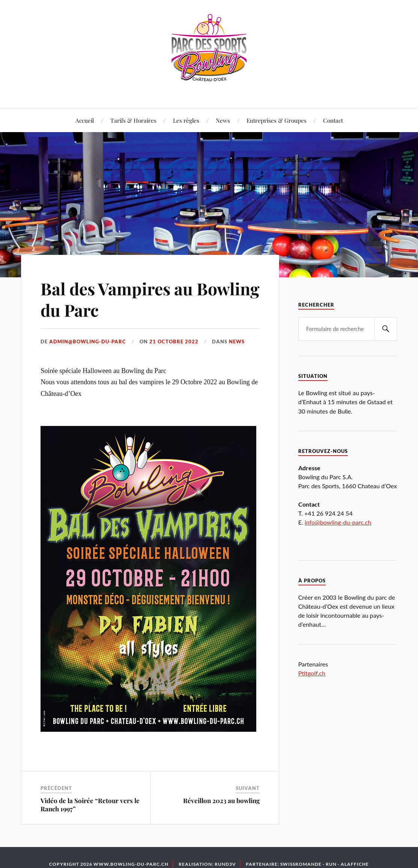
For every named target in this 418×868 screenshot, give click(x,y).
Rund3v (225, 864)
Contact (333, 120)
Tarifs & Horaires (133, 120)
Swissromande (301, 864)
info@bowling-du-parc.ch (338, 522)
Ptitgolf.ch (312, 673)
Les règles (186, 120)
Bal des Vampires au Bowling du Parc (150, 299)
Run (331, 864)
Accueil (85, 120)
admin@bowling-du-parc (88, 341)
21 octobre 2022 (174, 341)
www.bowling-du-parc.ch (131, 864)
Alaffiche (355, 864)
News (223, 120)
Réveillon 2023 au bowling (221, 800)
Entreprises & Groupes (277, 120)
